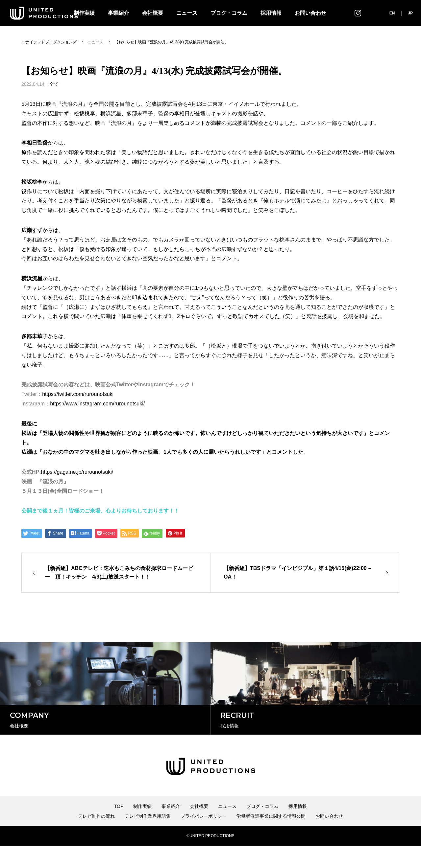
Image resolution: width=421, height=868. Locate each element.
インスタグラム (358, 13)
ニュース (187, 13)
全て (54, 84)
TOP (119, 829)
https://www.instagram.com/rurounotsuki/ (97, 404)
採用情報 (271, 13)
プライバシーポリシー (204, 838)
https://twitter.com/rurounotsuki (78, 394)
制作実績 (142, 829)
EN (392, 13)
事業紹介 (118, 13)
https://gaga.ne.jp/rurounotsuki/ (77, 472)
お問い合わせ (310, 13)
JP (410, 13)
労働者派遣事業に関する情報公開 (271, 838)
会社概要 (153, 13)
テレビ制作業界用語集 (148, 838)
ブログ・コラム (229, 13)
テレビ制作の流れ (96, 838)
